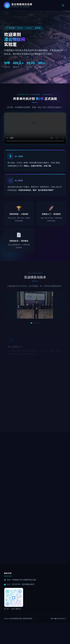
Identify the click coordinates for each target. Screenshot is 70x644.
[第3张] (35, 323)
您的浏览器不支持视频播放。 (35, 129)
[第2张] (33, 323)
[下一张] (62, 306)
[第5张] (39, 323)
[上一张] (9, 306)
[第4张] (37, 323)
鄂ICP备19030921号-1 (58, 618)
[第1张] (31, 323)
